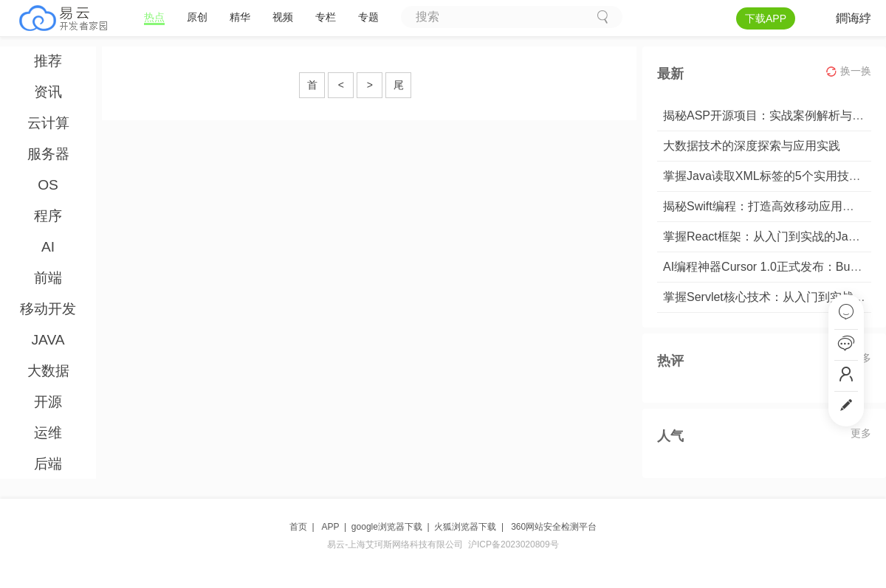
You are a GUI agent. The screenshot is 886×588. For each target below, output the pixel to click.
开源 (48, 402)
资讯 (48, 92)
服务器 (48, 154)
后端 (48, 464)
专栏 (326, 17)
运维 (48, 433)
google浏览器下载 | (393, 527)
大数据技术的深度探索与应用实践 (752, 146)
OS (48, 185)
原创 (197, 17)
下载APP (766, 18)
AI (48, 247)
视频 (283, 17)
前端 (48, 278)
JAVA (48, 340)
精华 (240, 17)
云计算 (48, 123)
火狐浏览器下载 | (471, 527)
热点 (154, 17)
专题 (368, 17)
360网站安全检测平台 (554, 527)
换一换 (848, 71)
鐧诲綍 (854, 18)
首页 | (304, 527)
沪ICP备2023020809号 (514, 544)
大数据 (48, 371)
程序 (48, 216)
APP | (337, 527)
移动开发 (48, 309)
